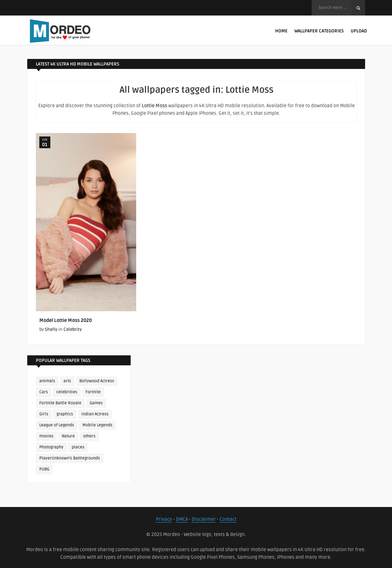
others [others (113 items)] (89, 436)
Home (281, 31)
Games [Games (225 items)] (96, 403)
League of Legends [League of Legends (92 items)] (57, 425)
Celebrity (73, 329)
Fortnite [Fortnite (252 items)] (93, 392)
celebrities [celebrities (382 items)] (67, 392)
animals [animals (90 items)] (47, 381)
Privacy (164, 519)
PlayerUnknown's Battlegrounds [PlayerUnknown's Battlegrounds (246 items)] (70, 458)
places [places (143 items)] (78, 447)
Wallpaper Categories (319, 33)
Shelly (51, 329)
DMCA (182, 519)
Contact (228, 519)
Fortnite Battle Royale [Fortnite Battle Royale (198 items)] (60, 403)
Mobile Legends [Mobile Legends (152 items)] (97, 425)
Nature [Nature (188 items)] (68, 436)
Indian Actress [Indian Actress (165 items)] (95, 414)
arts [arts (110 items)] (67, 381)
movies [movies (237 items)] (46, 436)
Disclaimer (204, 519)
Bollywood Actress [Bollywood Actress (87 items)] (97, 381)
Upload (359, 31)
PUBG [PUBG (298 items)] (44, 469)
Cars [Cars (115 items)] (44, 392)
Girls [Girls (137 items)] (44, 414)
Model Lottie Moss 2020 (66, 320)
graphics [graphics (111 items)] (65, 414)
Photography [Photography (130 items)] (51, 447)
